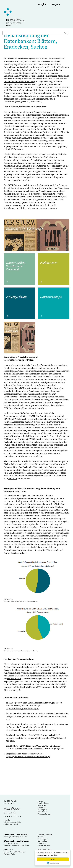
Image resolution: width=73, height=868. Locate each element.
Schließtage (43, 839)
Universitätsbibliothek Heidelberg (20, 82)
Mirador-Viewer (21, 408)
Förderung (42, 807)
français (55, 4)
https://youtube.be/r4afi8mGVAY (40, 738)
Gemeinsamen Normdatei (52, 416)
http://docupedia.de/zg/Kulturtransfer (24, 730)
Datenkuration (14, 679)
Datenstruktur (10, 467)
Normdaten (17, 436)
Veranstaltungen (44, 814)
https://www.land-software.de (29, 749)
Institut (40, 801)
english (43, 4)
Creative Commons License (29, 601)
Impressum (42, 843)
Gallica (56, 79)
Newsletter (42, 812)
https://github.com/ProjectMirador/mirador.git (28, 757)
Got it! (53, 859)
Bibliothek (42, 805)
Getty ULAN (29, 416)
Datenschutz (43, 841)
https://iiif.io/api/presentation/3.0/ (22, 709)
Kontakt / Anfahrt (45, 835)
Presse (40, 837)
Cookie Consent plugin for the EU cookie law (53, 863)
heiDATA (13, 479)
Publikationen (43, 803)
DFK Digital (42, 810)
